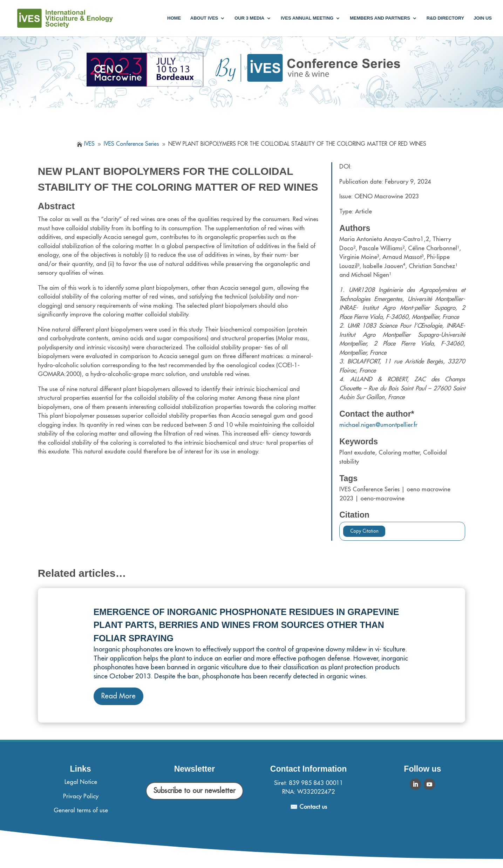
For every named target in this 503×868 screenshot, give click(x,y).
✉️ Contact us (309, 807)
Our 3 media (249, 18)
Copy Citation (364, 531)
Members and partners (380, 18)
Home (174, 18)
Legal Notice (81, 782)
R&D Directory (446, 18)
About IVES (204, 18)
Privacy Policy (81, 796)
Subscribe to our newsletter (195, 791)
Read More (118, 696)
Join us (483, 18)
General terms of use (81, 810)
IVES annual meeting (307, 18)
